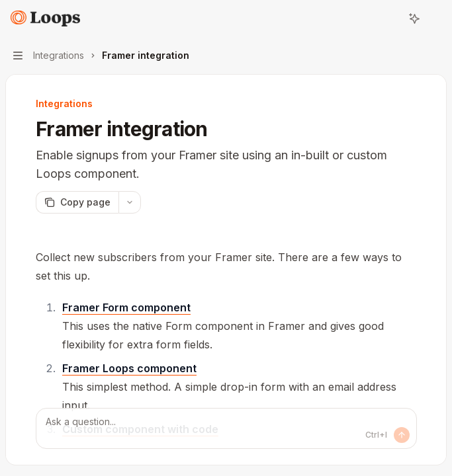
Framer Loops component (129, 368)
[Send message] (402, 435)
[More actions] (435, 19)
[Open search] (390, 19)
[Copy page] (77, 202)
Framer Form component (126, 307)
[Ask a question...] (226, 428)
